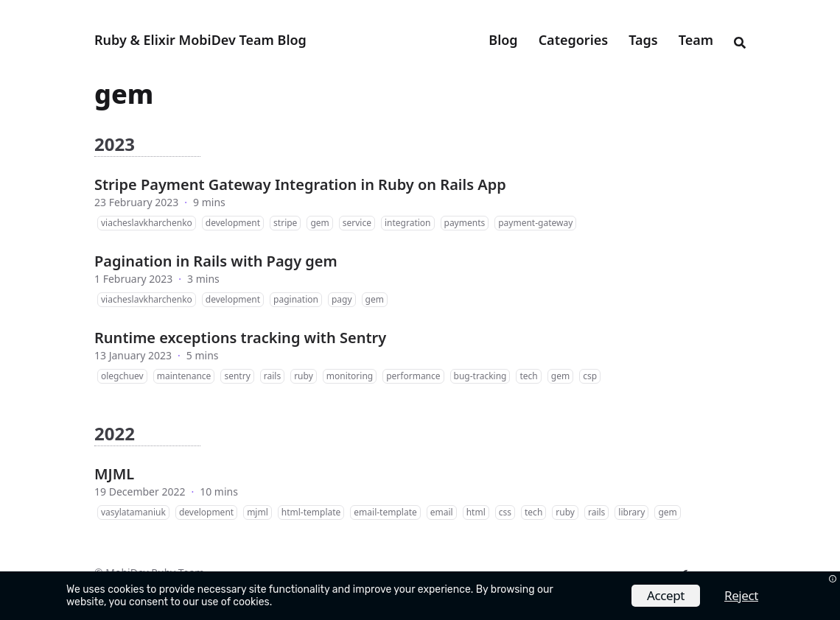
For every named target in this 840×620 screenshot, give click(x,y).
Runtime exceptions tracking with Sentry (240, 338)
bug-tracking (480, 376)
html (476, 512)
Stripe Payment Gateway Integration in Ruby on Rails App (300, 184)
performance (413, 376)
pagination (296, 299)
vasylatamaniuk (133, 512)
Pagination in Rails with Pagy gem (216, 261)
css (505, 512)
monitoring (350, 376)
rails (272, 376)
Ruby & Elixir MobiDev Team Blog (200, 40)
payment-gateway (535, 223)
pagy (342, 299)
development (233, 223)
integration (408, 223)
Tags (643, 40)
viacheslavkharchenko (147, 223)
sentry (237, 376)
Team (696, 40)
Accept (666, 595)
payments (465, 223)
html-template (311, 512)
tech (528, 376)
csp (590, 376)
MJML (114, 474)
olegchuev (122, 376)
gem (319, 223)
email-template (385, 512)
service (357, 223)
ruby (304, 376)
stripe (285, 223)
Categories (574, 40)
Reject (741, 595)
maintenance (184, 376)
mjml (258, 512)
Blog (503, 40)
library (631, 512)
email (442, 512)
